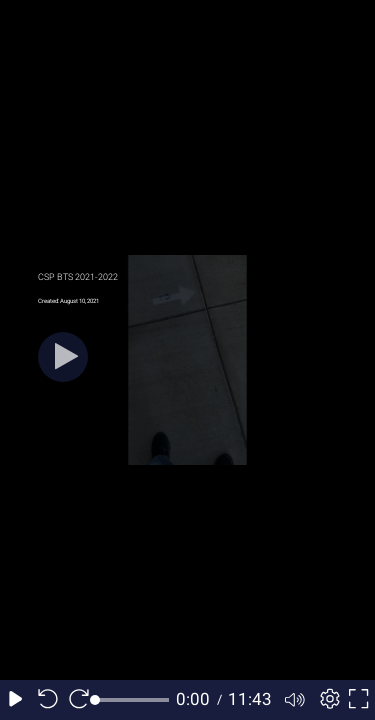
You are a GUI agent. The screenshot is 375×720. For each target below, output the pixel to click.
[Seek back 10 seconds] (48, 700)
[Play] (63, 357)
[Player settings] (327, 700)
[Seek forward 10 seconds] (79, 700)
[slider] (132, 700)
